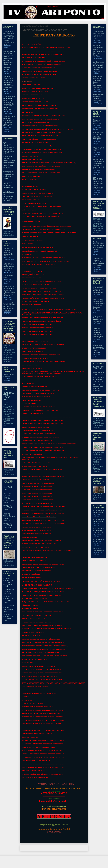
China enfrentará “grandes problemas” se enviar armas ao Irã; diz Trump (99, 262)
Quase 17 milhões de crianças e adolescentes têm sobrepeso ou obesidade (98, 333)
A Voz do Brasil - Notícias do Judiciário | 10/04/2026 (99, 135)
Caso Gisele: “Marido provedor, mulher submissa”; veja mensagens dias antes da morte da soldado (9, 162)
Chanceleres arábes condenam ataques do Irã (8, 185)
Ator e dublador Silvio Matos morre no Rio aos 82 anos (98, 97)
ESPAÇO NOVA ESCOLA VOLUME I (9, 591)
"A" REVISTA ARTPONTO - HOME (8, 488)
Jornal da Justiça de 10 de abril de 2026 (99, 149)
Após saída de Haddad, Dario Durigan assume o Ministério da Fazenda (9, 175)
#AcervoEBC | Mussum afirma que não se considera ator (98, 290)
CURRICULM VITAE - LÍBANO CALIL (9, 396)
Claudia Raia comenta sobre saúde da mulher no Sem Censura (99, 349)
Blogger (72, 864)
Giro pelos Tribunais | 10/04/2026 (97, 122)
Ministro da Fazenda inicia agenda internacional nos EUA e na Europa (99, 50)
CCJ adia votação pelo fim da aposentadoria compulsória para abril (9, 196)
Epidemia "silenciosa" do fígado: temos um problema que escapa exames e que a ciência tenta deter (9, 83)
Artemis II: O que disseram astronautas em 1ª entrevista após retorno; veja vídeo (9, 121)
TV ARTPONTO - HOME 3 (98, 540)
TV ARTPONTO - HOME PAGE (98, 368)
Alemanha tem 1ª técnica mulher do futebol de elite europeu (8, 252)
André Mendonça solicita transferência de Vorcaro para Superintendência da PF (9, 148)
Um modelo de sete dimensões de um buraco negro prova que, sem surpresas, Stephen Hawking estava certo (9, 38)
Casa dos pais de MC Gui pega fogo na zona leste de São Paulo (99, 35)
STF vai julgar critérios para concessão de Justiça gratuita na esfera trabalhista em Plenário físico (98, 183)
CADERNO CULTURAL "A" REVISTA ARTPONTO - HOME (9, 582)
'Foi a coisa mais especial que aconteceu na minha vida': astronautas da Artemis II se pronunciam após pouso (9, 103)
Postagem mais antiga (78, 848)
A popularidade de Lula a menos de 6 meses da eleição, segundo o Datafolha (9, 307)
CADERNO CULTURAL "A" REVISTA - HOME (9, 599)
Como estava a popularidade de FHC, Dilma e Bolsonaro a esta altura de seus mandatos (9, 291)
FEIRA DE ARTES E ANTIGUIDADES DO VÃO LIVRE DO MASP (9, 517)
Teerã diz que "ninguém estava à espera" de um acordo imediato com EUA (99, 246)
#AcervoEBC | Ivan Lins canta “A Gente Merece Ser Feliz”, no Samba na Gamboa (99, 304)
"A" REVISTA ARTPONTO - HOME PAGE (8, 526)
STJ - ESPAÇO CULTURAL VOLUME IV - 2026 (9, 608)
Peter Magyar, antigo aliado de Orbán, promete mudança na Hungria (9, 267)
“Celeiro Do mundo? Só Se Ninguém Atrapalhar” (98, 388)
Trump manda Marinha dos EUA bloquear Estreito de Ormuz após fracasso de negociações (98, 82)
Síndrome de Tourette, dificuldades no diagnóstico (98, 319)
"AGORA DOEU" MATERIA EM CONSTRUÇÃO (99, 380)
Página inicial (55, 848)
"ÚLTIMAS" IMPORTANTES (98, 550)
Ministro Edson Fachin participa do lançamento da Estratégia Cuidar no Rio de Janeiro (99, 164)
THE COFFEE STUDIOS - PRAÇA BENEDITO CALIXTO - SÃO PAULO (9, 498)
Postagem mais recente (31, 848)
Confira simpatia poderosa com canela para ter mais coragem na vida (99, 66)
